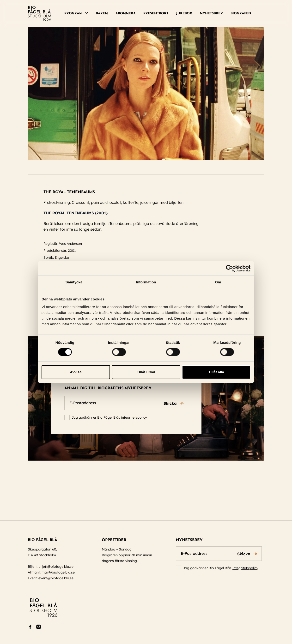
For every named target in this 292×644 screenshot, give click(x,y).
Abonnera (126, 14)
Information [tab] (146, 282)
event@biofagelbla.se (56, 578)
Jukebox (184, 14)
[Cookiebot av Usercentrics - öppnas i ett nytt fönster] (229, 268)
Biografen (241, 14)
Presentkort (156, 14)
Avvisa (76, 372)
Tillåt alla (216, 372)
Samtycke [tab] (74, 282)
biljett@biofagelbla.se (56, 567)
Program (73, 14)
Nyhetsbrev (211, 14)
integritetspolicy (134, 417)
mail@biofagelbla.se (58, 572)
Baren (102, 14)
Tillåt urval (146, 372)
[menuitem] (78, 14)
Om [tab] (218, 282)
